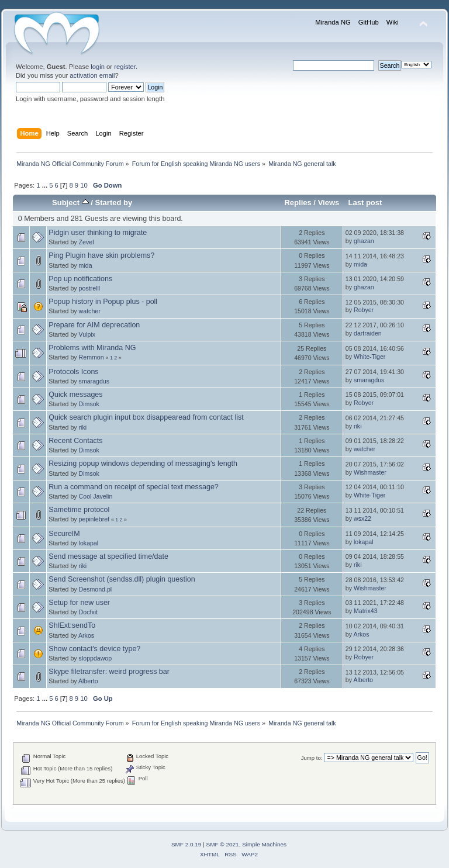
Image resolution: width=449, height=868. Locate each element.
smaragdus (94, 381)
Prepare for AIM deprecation (94, 325)
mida (86, 265)
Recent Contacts (75, 441)
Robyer (364, 310)
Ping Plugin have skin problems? (101, 255)
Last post (365, 203)
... (46, 185)
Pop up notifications (80, 279)
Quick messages (75, 395)
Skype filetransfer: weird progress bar (109, 672)
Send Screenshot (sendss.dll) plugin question (122, 579)
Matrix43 (366, 611)
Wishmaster (370, 472)
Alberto (88, 681)
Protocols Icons (73, 372)
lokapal (89, 543)
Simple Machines (264, 844)
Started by (114, 203)
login (98, 67)
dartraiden (368, 333)
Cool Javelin (96, 496)
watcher (90, 311)
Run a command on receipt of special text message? (133, 487)
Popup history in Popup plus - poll (103, 302)
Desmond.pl (96, 589)
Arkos (86, 635)
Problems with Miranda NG (92, 348)
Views (329, 203)
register (125, 67)
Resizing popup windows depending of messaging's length (143, 464)
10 (84, 185)
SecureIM (64, 534)
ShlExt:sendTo (72, 625)
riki (83, 427)
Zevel (87, 242)
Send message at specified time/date (108, 556)
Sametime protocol (79, 510)
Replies (298, 203)
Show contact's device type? (94, 649)
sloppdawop (96, 658)
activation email (92, 75)
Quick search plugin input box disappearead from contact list (146, 417)
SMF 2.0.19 (186, 844)
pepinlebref (94, 519)
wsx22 (362, 518)
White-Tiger (369, 357)
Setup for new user (79, 603)
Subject (70, 203)
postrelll (90, 288)
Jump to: (312, 758)
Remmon (91, 357)
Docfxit (88, 612)
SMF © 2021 (223, 844)
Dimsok (89, 404)
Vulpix (87, 334)
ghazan (364, 241)
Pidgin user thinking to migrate (98, 233)
